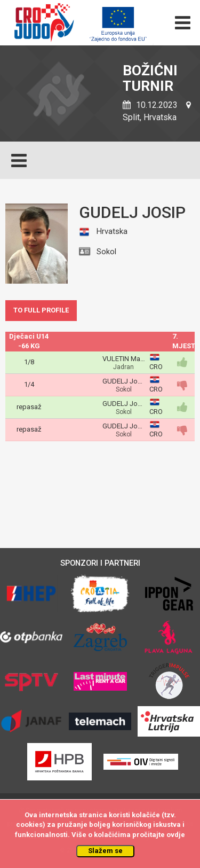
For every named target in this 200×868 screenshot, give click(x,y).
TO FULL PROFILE (41, 310)
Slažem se (105, 851)
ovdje (176, 835)
